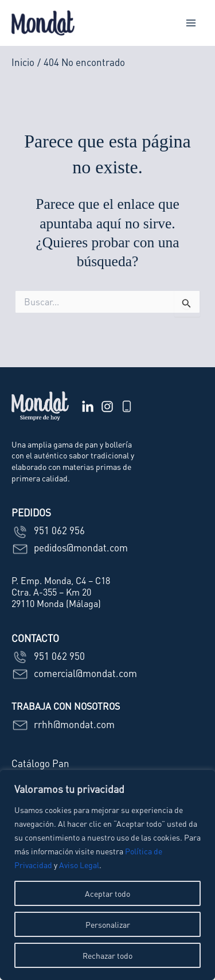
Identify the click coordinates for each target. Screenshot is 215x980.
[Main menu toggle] (191, 23)
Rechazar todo (107, 955)
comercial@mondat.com (74, 673)
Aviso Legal (79, 865)
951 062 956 (48, 530)
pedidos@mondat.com (70, 547)
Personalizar (108, 924)
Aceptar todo (107, 893)
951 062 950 (48, 656)
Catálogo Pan (40, 763)
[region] (107, 875)
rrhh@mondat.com (63, 724)
